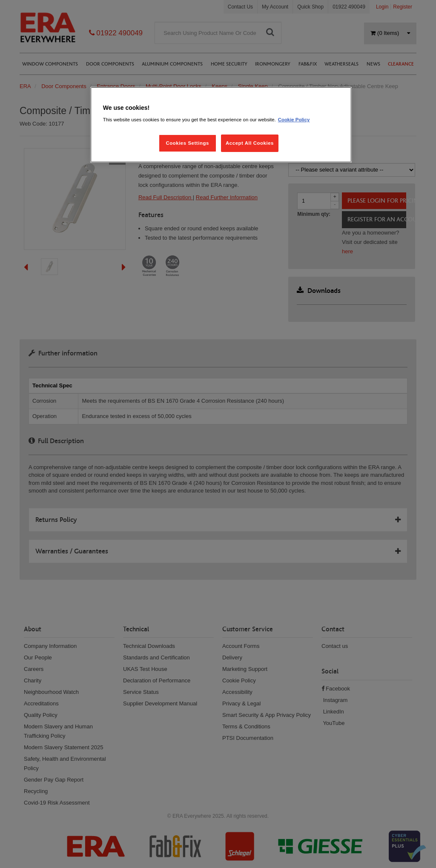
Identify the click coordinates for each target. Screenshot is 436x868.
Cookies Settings (187, 143)
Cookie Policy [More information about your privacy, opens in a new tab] (294, 120)
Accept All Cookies (250, 143)
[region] (221, 125)
